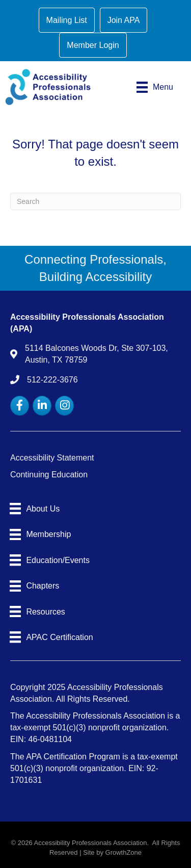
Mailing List (67, 20)
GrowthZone (124, 852)
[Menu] (155, 87)
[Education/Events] (50, 560)
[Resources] (37, 611)
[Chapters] (34, 586)
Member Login (93, 45)
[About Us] (35, 508)
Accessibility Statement (52, 458)
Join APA (124, 20)
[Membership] (40, 534)
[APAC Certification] (51, 637)
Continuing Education (49, 475)
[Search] (95, 201)
